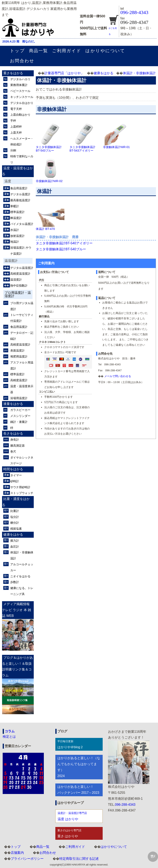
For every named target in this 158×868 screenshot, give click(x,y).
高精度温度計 (19, 380)
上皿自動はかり (20, 115)
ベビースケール (20, 91)
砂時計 (15, 481)
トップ (17, 51)
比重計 (15, 511)
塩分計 (15, 517)
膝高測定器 (17, 446)
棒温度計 (16, 218)
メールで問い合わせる (118, 376)
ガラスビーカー (20, 410)
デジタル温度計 (20, 194)
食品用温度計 (19, 188)
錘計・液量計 (19, 422)
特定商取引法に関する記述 (79, 859)
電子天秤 (16, 109)
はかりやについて (105, 51)
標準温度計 (17, 212)
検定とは (9, 737)
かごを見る (114, 28)
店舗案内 (17, 853)
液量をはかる (13, 404)
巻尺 (13, 452)
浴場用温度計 (19, 398)
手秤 (13, 121)
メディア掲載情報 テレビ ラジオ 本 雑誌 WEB (17, 610)
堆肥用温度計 (19, 356)
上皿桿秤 (16, 127)
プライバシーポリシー (27, 859)
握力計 (15, 541)
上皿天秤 (16, 133)
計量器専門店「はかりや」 (64, 73)
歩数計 (15, 582)
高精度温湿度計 (20, 274)
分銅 (13, 150)
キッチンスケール (22, 97)
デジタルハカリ (20, 79)
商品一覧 (38, 51)
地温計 (15, 242)
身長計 (15, 440)
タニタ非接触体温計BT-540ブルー (61, 249)
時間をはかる (13, 469)
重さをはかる (13, 73)
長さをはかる (13, 433)
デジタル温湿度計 (22, 268)
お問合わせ (22, 61)
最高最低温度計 (20, 200)
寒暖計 (15, 206)
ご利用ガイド (67, 51)
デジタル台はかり (22, 103)
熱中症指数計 (19, 286)
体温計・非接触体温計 (139, 73)
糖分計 (15, 523)
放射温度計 (17, 236)
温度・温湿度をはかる (17, 171)
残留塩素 (16, 529)
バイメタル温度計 (22, 224)
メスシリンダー (20, 416)
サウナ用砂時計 (20, 487)
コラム (10, 731)
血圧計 (15, 547)
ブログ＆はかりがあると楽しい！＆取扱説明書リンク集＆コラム (17, 666)
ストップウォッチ (22, 493)
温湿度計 (16, 280)
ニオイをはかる (20, 576)
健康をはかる (103, 73)
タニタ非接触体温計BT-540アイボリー (64, 243)
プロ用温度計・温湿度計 (18, 294)
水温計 (15, 230)
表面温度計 (17, 350)
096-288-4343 (134, 12)
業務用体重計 (19, 85)
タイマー (16, 475)
